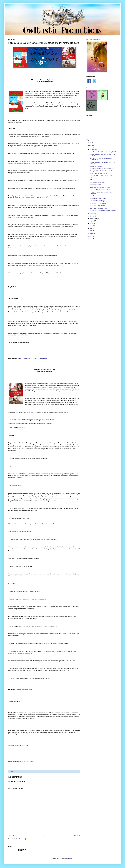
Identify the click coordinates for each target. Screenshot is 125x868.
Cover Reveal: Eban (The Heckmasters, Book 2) (103, 152)
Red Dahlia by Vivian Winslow (98, 203)
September (93, 219)
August (92, 221)
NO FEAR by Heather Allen (97, 206)
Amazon (17, 287)
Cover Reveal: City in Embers (98, 198)
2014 (90, 148)
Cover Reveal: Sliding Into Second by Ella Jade (103, 211)
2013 (90, 236)
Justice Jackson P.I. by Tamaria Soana (100, 190)
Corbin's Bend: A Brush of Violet (98, 173)
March (92, 233)
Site (20, 358)
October (92, 216)
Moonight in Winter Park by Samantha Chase (102, 171)
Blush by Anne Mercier (96, 166)
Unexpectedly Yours (95, 185)
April (91, 231)
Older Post (77, 836)
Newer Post (12, 836)
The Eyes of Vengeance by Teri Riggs (100, 187)
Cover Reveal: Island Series (97, 196)
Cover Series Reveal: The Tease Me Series (102, 169)
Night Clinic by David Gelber (97, 182)
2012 (90, 239)
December (93, 150)
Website (32, 761)
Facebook (27, 358)
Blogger (70, 859)
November (93, 214)
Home (45, 836)
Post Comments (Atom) (22, 839)
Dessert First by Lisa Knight (97, 201)
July (91, 223)
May (91, 228)
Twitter (35, 358)
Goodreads (44, 358)
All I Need (92, 180)
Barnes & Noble (27, 690)
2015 (90, 145)
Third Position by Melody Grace (98, 208)
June (91, 226)
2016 (90, 143)
